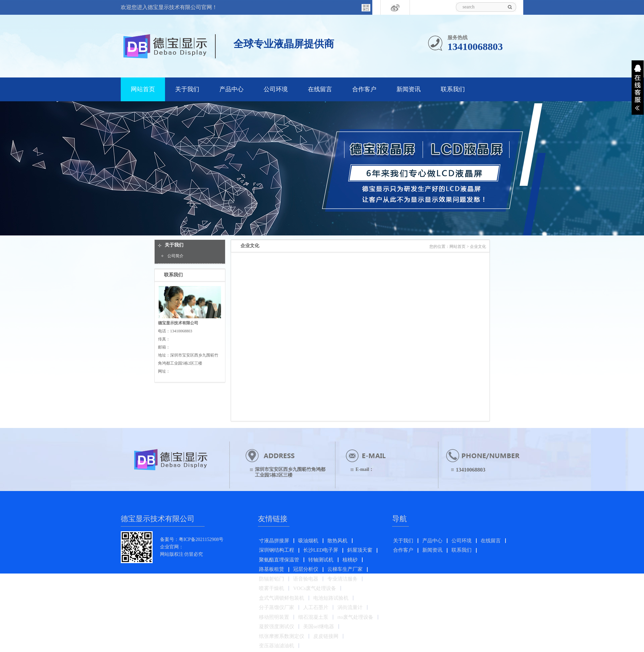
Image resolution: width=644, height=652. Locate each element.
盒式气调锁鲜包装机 (282, 598)
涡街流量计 (350, 607)
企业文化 (478, 247)
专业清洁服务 (342, 579)
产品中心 (231, 89)
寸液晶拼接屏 (274, 541)
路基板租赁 (272, 569)
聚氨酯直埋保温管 (279, 560)
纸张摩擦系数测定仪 (282, 636)
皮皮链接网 (326, 636)
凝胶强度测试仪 (277, 627)
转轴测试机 (321, 560)
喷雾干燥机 (272, 588)
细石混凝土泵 (313, 617)
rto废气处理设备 (355, 617)
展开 (638, 88)
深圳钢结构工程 (277, 550)
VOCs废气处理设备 (315, 588)
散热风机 (337, 541)
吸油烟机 (308, 541)
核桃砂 (350, 560)
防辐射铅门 (272, 579)
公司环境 (276, 89)
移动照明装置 (274, 617)
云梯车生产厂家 (345, 569)
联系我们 (453, 89)
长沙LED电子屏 (321, 550)
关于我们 (187, 89)
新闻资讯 (409, 89)
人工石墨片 (316, 607)
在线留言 (320, 89)
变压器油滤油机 (277, 646)
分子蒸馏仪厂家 (277, 607)
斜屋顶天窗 (360, 550)
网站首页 (143, 89)
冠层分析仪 (306, 569)
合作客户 (364, 89)
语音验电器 (306, 579)
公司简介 (175, 256)
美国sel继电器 (319, 627)
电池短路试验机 (331, 598)
